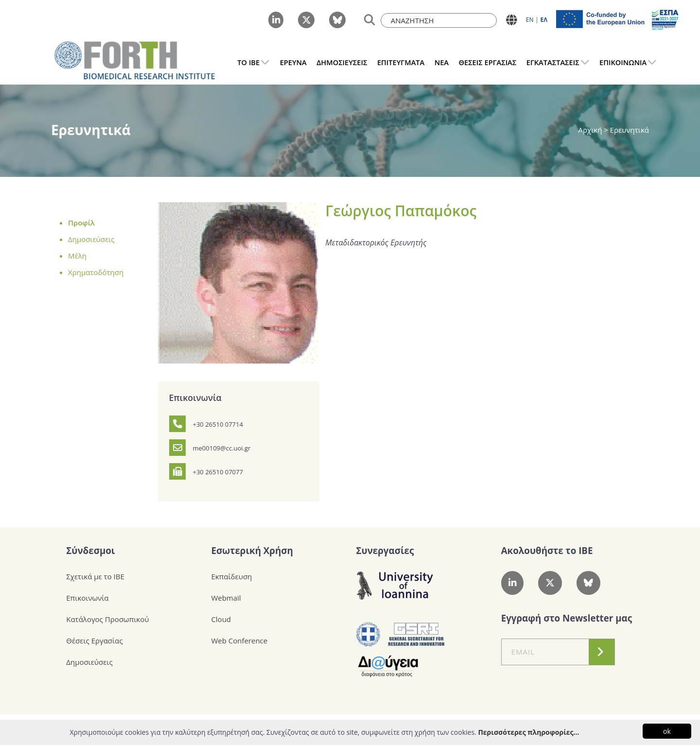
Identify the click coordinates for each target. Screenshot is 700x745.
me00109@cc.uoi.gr (222, 448)
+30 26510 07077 (218, 472)
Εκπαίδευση (231, 576)
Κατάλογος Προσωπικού (107, 619)
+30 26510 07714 (218, 424)
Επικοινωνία (87, 598)
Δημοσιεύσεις (91, 239)
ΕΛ (544, 20)
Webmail (226, 598)
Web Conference (239, 641)
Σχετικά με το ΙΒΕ (95, 576)
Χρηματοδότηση (96, 272)
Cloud (221, 619)
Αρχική (591, 130)
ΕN (530, 20)
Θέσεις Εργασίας (94, 641)
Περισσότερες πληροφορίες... (528, 732)
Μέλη (77, 256)
